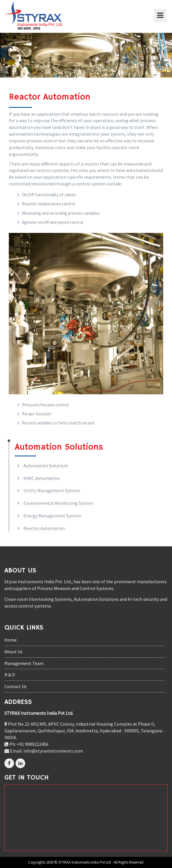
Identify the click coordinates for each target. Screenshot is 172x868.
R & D (10, 675)
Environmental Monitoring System (58, 503)
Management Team (24, 663)
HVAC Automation (42, 478)
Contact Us (16, 686)
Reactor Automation (44, 528)
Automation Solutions (46, 465)
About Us (13, 652)
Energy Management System (52, 516)
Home (11, 640)
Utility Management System (52, 490)
